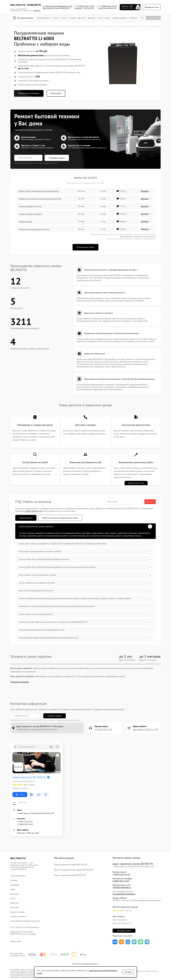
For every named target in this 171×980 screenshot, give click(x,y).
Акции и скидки (104, 18)
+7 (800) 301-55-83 (108, 6)
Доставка (82, 18)
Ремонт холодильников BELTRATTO (70, 875)
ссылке (33, 934)
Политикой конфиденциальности (69, 720)
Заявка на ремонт (120, 18)
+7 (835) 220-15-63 (85, 6)
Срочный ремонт (44, 18)
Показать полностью (20, 682)
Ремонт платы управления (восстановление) (39, 191)
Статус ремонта (153, 18)
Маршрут (20, 795)
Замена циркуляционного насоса (34, 229)
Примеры (15, 885)
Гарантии (91, 18)
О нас (64, 18)
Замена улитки (26, 221)
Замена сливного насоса (30, 206)
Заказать (146, 191)
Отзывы (73, 18)
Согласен (128, 972)
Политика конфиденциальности (85, 964)
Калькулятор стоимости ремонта (25, 921)
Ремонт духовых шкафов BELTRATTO (71, 864)
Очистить (150, 502)
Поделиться (115, 942)
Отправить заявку (57, 158)
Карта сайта (16, 941)
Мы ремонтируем (23, 18)
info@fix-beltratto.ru (122, 887)
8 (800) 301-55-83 (121, 881)
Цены (56, 18)
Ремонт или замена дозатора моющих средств (40, 199)
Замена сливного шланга (30, 214)
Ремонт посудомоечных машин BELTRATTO (74, 870)
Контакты (133, 18)
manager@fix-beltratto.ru (124, 894)
